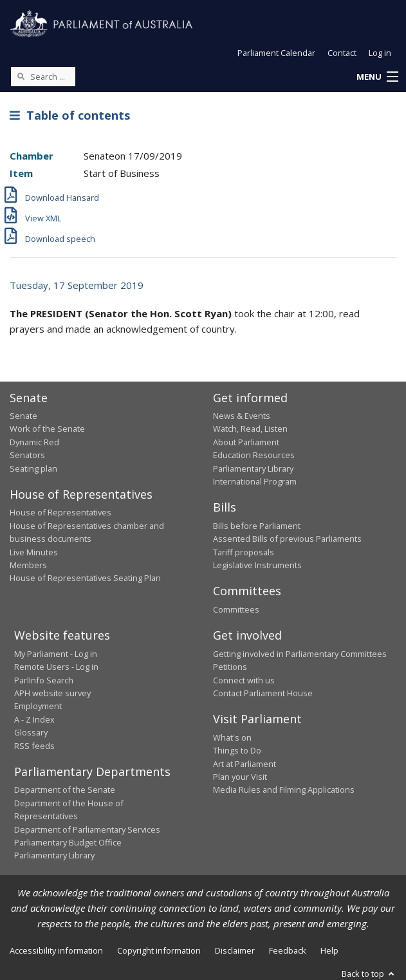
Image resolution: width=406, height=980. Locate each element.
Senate (23, 416)
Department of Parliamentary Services (87, 829)
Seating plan (33, 468)
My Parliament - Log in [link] (56, 654)
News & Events (242, 416)
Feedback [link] (288, 950)
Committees (236, 609)
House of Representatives (60, 512)
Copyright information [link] (159, 950)
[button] (377, 77)
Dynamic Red (34, 442)
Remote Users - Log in (56, 667)
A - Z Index (34, 719)
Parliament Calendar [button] (276, 53)
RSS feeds (34, 746)
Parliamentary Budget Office (68, 842)
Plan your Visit (240, 777)
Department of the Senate (65, 790)
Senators (27, 455)
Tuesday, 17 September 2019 (77, 285)
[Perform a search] (21, 76)
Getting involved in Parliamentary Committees (300, 654)
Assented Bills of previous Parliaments (287, 539)
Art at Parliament (245, 764)
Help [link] (329, 950)
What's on (232, 737)
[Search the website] (43, 77)
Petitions (230, 667)
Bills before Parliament (257, 526)
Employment (38, 706)
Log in (380, 53)
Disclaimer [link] (235, 950)
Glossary (31, 732)
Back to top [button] (369, 974)
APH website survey (52, 693)
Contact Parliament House (263, 693)
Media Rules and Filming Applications (284, 790)
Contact (342, 53)
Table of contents (70, 115)
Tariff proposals (244, 552)
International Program (255, 481)
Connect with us (244, 680)
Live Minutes (34, 552)
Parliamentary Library (253, 468)
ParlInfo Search (44, 680)
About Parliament (246, 442)
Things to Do (237, 750)
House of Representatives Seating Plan (85, 578)
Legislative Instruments (257, 565)
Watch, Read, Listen (250, 429)
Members (28, 565)
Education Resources (254, 455)
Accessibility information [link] (56, 950)
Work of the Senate (47, 429)
